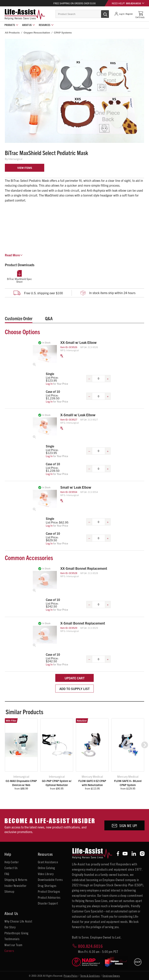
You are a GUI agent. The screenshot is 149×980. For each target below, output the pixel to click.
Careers (9, 951)
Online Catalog (46, 868)
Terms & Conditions (90, 976)
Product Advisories (49, 897)
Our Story (10, 927)
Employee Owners (111, 976)
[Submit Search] (101, 14)
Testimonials (12, 939)
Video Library (46, 874)
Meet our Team (13, 945)
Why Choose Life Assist (18, 921)
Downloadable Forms (50, 880)
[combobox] (82, 14)
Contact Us (11, 868)
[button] (145, 745)
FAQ (7, 874)
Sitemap (9, 891)
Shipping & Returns (16, 880)
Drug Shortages (47, 886)
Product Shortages (49, 891)
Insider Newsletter (16, 886)
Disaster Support (48, 903)
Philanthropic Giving (16, 933)
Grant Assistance (48, 862)
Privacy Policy (71, 976)
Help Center (12, 862)
